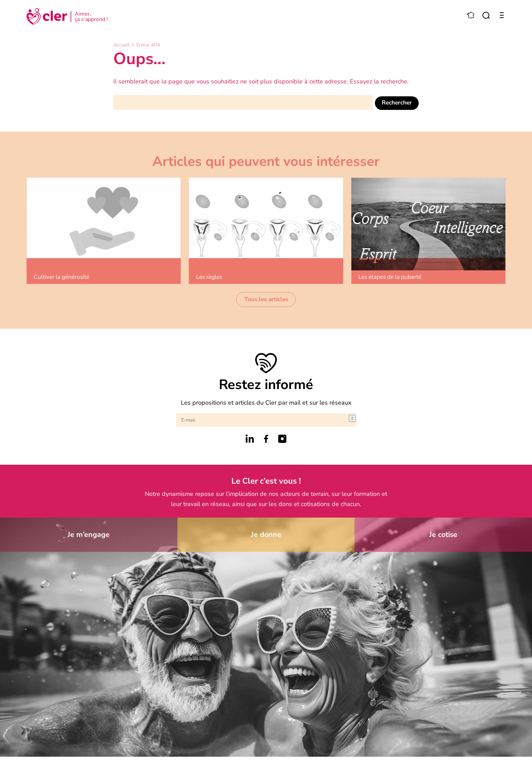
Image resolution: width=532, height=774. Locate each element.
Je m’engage (89, 536)
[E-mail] (262, 421)
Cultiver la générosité (64, 277)
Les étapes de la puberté (394, 277)
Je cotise (443, 536)
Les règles (212, 277)
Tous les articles (266, 300)
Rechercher (396, 102)
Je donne (266, 536)
